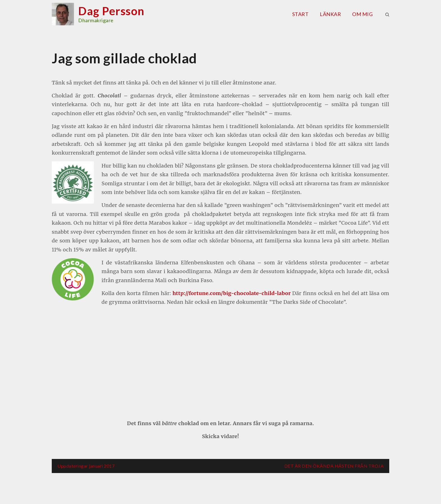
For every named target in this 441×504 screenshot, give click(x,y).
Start (301, 14)
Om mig (362, 14)
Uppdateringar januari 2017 (86, 466)
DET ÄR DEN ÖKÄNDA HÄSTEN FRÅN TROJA (334, 466)
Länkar (330, 14)
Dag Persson (111, 11)
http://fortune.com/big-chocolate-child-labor (231, 293)
